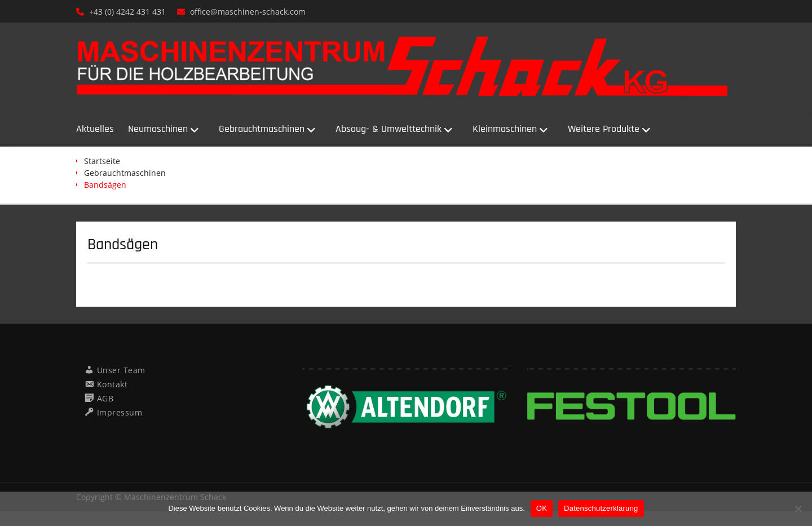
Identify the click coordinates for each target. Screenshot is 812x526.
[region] (406, 409)
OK (542, 508)
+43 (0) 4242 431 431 (127, 12)
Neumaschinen (158, 129)
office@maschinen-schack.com (248, 12)
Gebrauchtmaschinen (262, 129)
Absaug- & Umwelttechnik (389, 129)
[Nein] (798, 509)
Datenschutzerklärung (601, 508)
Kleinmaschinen (505, 129)
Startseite (102, 161)
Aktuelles (95, 129)
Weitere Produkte (604, 129)
